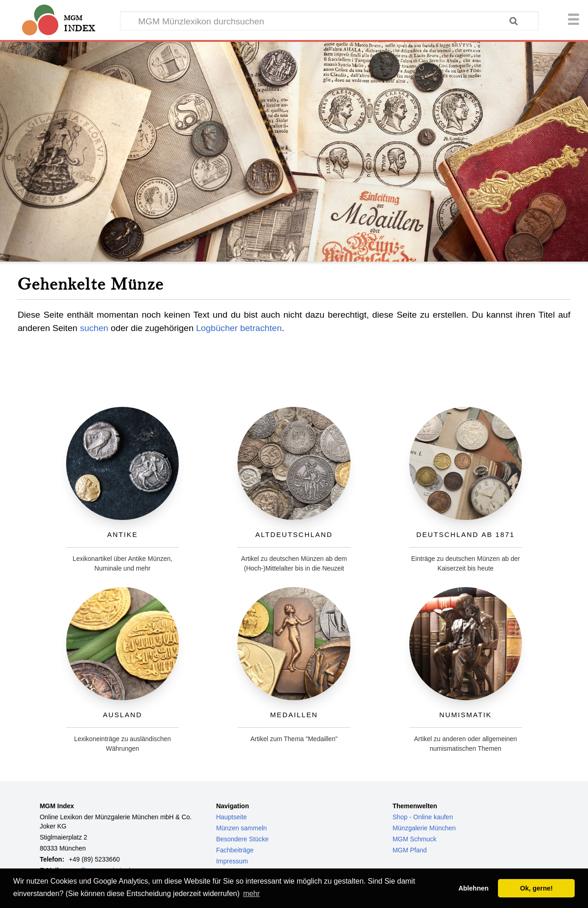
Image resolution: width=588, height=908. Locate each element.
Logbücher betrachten (239, 328)
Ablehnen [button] (474, 888)
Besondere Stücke (242, 839)
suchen (94, 328)
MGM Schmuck (414, 839)
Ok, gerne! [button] (536, 888)
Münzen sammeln (241, 828)
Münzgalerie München (424, 828)
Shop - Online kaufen (423, 817)
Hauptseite (231, 817)
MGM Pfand (410, 850)
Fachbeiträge (235, 850)
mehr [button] (251, 894)
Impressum (232, 861)
